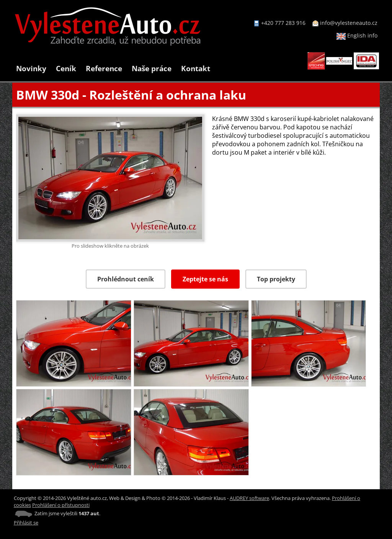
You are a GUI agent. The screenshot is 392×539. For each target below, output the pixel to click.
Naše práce (152, 68)
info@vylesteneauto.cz (349, 23)
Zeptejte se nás (205, 279)
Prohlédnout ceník (126, 279)
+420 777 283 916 (283, 23)
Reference (104, 68)
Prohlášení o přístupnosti (61, 505)
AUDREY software (249, 498)
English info (357, 35)
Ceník (66, 68)
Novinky (31, 68)
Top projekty (276, 279)
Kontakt (196, 68)
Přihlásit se (26, 523)
